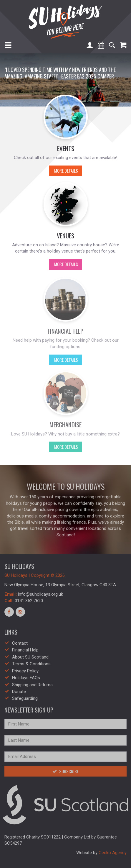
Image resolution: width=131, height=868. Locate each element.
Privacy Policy (25, 671)
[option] (65, 80)
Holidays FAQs (26, 678)
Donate (19, 692)
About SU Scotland (30, 657)
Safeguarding (25, 698)
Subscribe (65, 771)
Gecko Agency (113, 853)
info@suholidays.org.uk (40, 594)
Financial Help (25, 650)
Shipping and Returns (32, 685)
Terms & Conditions (31, 664)
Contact (20, 643)
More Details (64, 171)
